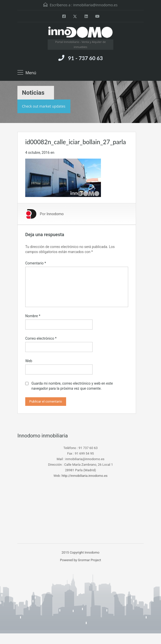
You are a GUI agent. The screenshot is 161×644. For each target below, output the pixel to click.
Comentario (36, 263)
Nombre (33, 316)
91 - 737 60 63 (86, 58)
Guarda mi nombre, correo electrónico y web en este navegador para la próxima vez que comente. (72, 386)
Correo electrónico (41, 338)
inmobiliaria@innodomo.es (95, 5)
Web (29, 361)
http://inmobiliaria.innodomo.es (85, 476)
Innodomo (55, 214)
